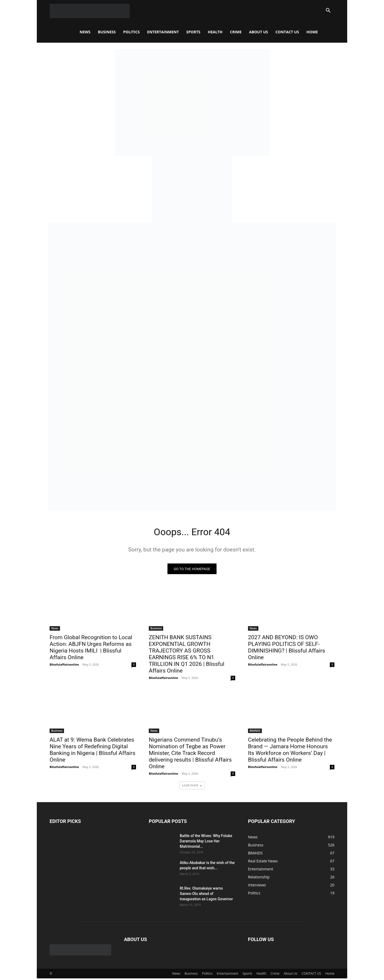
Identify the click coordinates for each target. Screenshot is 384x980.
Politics (131, 32)
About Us (259, 32)
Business (107, 32)
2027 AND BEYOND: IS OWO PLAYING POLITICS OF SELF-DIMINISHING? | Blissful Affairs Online (287, 649)
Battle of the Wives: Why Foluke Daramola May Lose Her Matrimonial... (206, 843)
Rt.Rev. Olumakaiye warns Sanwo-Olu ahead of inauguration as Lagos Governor (206, 895)
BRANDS (255, 732)
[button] (328, 11)
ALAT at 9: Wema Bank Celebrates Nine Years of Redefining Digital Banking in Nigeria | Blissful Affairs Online (93, 751)
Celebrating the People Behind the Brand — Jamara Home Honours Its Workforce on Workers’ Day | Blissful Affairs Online (290, 751)
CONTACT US (287, 32)
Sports (193, 32)
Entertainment (163, 32)
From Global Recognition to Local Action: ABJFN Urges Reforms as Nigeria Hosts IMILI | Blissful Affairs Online (91, 649)
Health (215, 32)
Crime (236, 32)
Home (312, 32)
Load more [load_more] (192, 787)
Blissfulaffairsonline (64, 666)
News (85, 32)
